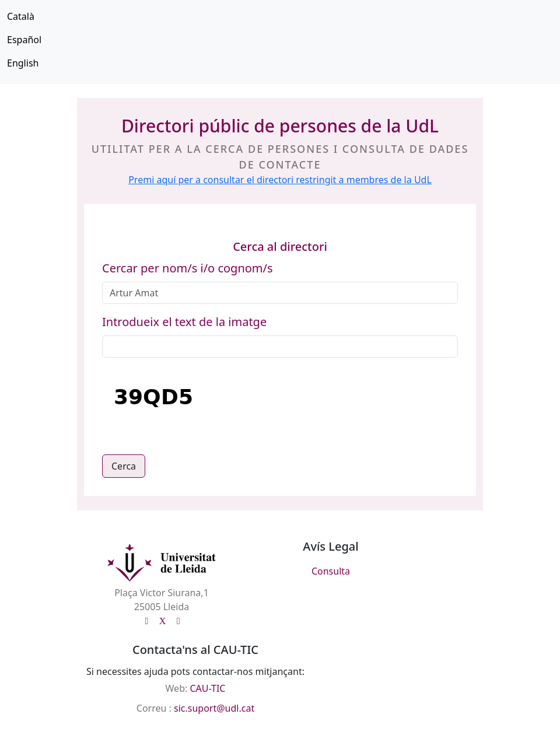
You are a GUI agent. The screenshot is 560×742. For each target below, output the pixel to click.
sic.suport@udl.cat (214, 708)
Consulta (331, 571)
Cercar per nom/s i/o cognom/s (188, 268)
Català (21, 16)
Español (24, 40)
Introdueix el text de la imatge (184, 322)
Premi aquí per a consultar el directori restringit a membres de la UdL (280, 180)
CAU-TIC (207, 688)
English (23, 63)
